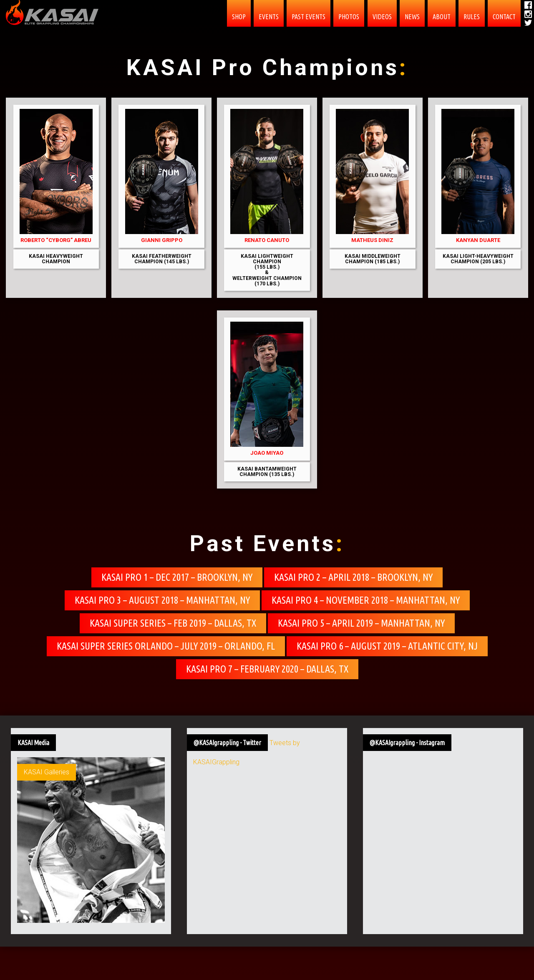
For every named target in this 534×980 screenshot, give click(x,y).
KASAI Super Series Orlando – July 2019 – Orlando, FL (166, 646)
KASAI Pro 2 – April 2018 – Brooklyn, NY (353, 577)
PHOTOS (349, 17)
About (442, 17)
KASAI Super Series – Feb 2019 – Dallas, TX (173, 623)
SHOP (239, 17)
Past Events (309, 17)
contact (504, 17)
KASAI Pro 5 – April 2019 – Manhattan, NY (361, 623)
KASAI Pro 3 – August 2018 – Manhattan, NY (162, 600)
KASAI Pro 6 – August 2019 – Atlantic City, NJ (387, 646)
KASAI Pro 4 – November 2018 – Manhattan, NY (366, 600)
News (412, 17)
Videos (382, 17)
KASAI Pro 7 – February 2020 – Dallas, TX (267, 669)
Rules (472, 17)
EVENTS (269, 17)
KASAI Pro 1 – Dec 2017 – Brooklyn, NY (177, 577)
